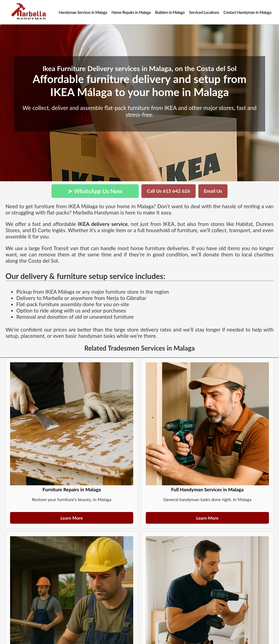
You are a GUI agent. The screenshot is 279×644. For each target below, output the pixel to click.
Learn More (72, 518)
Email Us (213, 191)
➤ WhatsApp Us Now (95, 191)
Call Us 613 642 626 (169, 191)
